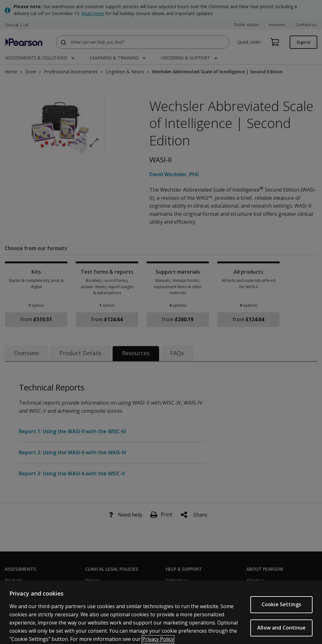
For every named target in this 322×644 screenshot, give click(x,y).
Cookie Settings (281, 613)
